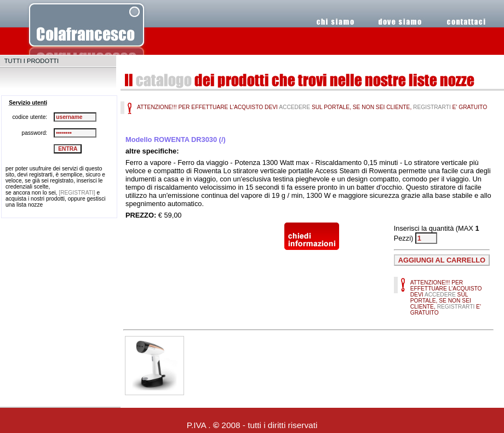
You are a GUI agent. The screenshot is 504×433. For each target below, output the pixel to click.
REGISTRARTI (432, 107)
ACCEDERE (294, 107)
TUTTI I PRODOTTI (31, 61)
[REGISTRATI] (77, 193)
